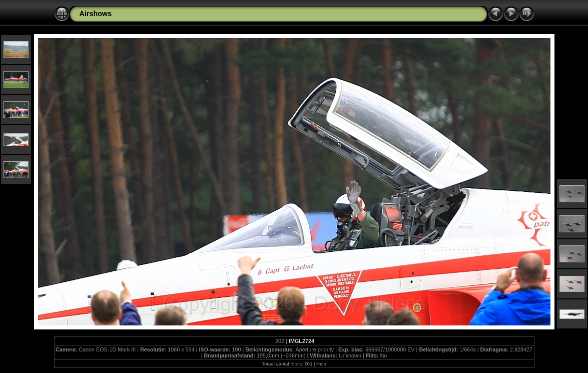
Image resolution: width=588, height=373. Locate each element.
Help (321, 364)
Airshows (96, 14)
